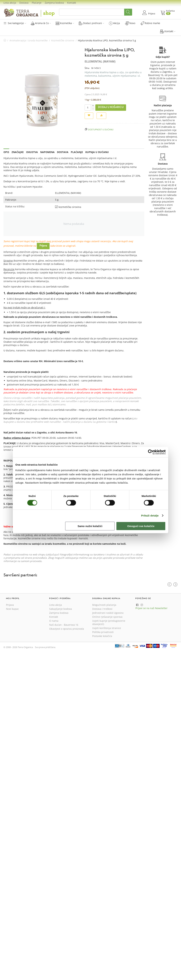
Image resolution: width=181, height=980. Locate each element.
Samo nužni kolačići (90, 526)
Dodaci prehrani (91, 23)
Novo (130, 23)
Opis (6, 152)
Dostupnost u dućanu (101, 129)
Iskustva (32, 152)
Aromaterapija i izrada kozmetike (29, 40)
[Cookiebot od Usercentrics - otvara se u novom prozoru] (151, 452)
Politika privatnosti (103, 632)
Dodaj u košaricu (111, 107)
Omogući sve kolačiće (141, 526)
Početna (5, 40)
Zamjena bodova (54, 3)
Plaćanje (37, 3)
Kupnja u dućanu (97, 152)
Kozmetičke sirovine (63, 40)
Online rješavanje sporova (107, 617)
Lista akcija (10, 3)
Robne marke (150, 23)
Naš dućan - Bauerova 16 (64, 625)
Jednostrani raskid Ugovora (108, 613)
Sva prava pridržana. (45, 647)
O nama (54, 621)
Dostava (24, 3)
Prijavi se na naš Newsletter (151, 608)
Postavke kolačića (102, 636)
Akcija (114, 23)
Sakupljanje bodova (61, 609)
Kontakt (72, 3)
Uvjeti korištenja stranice (107, 628)
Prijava (43, 246)
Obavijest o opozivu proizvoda (67, 629)
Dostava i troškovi (102, 609)
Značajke (18, 152)
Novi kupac (12, 609)
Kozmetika (65, 23)
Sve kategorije (15, 23)
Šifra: (87, 68)
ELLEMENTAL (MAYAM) (100, 61)
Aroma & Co (41, 23)
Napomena (47, 152)
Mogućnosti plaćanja (104, 605)
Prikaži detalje (150, 516)
